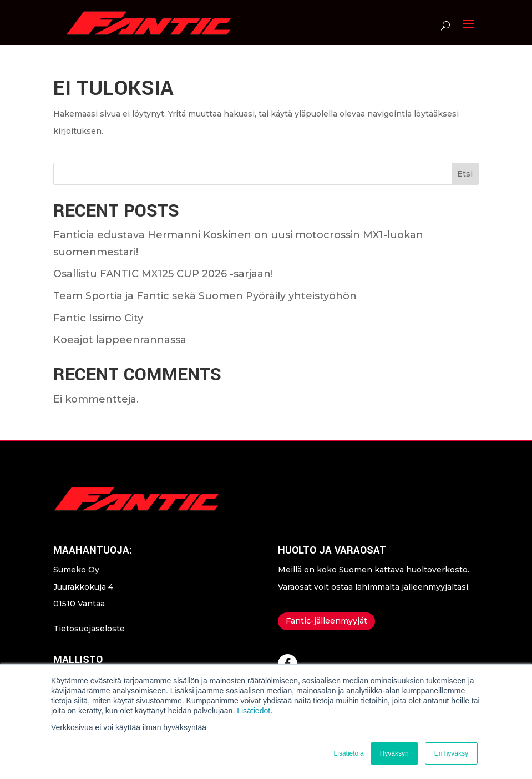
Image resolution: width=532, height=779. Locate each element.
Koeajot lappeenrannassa (120, 340)
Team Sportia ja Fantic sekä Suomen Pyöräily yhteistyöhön (205, 296)
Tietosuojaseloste (89, 629)
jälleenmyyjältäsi (435, 587)
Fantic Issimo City (98, 318)
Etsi (465, 174)
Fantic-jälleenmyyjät (326, 621)
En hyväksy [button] (451, 753)
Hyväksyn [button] (394, 753)
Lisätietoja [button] (349, 753)
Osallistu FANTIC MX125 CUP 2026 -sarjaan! (163, 274)
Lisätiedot (254, 711)
